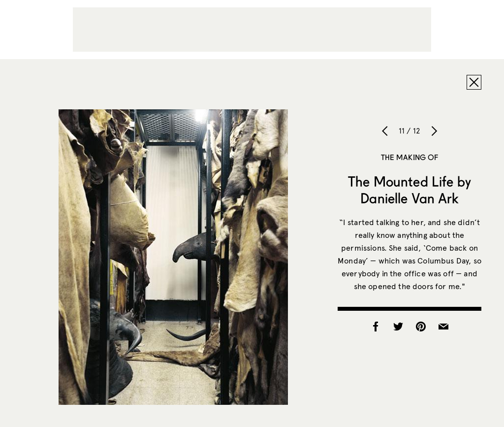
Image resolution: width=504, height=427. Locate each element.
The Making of (410, 157)
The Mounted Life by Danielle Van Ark (409, 190)
